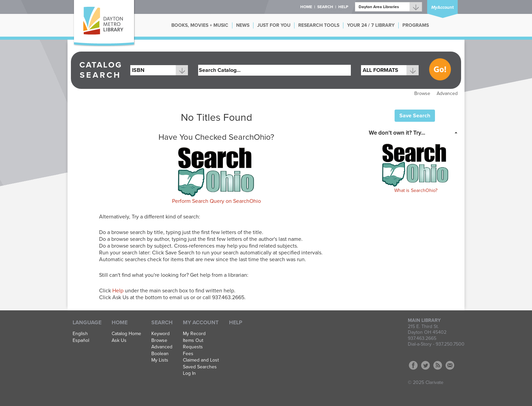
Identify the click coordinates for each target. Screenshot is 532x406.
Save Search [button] (415, 116)
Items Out (193, 341)
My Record (194, 334)
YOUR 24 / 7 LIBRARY (371, 25)
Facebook (413, 365)
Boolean (160, 354)
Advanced (447, 93)
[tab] (415, 132)
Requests (193, 347)
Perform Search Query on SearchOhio (216, 201)
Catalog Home (126, 334)
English (80, 334)
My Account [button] (201, 323)
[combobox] (159, 70)
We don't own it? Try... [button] (397, 133)
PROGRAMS (416, 25)
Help (118, 291)
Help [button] (343, 7)
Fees (188, 354)
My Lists (160, 360)
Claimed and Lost (201, 360)
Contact (450, 365)
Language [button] (87, 323)
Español (81, 341)
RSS (438, 365)
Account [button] (442, 7)
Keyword (160, 334)
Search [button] (325, 7)
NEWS (243, 25)
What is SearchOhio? (416, 190)
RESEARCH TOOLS (319, 25)
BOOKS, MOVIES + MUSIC (200, 25)
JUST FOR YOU (274, 25)
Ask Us (119, 341)
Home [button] (306, 7)
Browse (422, 93)
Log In (189, 373)
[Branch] (388, 7)
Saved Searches (200, 367)
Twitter (425, 365)
